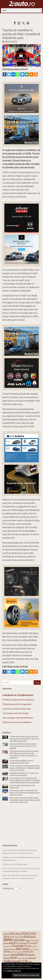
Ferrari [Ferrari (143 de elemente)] (6, 946)
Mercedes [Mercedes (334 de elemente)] (23, 949)
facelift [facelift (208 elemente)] (34, 943)
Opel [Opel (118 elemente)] (12, 952)
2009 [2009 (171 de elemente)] (6, 934)
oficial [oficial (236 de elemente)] (7, 952)
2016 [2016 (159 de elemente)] (17, 937)
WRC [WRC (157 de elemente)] (30, 962)
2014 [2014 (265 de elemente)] (6, 937)
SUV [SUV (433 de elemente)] (14, 958)
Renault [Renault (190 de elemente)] (7, 955)
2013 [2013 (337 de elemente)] (33, 934)
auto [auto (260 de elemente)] (33, 937)
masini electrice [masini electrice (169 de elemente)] (10, 949)
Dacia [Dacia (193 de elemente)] (6, 943)
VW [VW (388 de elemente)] (25, 961)
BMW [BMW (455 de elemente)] (8, 940)
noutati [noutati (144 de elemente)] (36, 949)
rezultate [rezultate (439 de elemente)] (18, 955)
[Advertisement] (22, 823)
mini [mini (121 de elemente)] (31, 950)
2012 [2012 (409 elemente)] (25, 934)
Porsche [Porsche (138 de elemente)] (16, 952)
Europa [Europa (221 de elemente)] (23, 943)
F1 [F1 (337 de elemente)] (28, 943)
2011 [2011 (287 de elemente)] (18, 934)
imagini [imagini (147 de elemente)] (34, 946)
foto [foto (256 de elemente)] (29, 946)
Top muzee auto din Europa (16, 713)
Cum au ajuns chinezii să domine (18, 718)
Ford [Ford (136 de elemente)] (10, 946)
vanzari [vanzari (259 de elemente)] (32, 958)
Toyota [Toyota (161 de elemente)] (24, 958)
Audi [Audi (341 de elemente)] (27, 937)
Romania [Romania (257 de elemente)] (30, 955)
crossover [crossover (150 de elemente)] (35, 941)
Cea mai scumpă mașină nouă (17, 709)
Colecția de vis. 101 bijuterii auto (15, 864)
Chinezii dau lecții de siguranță (17, 704)
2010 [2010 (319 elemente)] (12, 934)
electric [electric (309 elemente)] (14, 943)
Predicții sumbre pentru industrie (18, 700)
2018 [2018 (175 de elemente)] (21, 937)
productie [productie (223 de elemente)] (28, 952)
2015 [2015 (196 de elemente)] (12, 937)
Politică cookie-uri (14, 971)
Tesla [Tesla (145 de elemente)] (19, 958)
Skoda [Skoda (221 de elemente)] (7, 958)
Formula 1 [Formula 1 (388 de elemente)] (19, 946)
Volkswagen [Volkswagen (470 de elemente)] (13, 961)
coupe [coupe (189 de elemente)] (28, 940)
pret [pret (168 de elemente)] (21, 952)
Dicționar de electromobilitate (17, 722)
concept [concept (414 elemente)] (19, 940)
